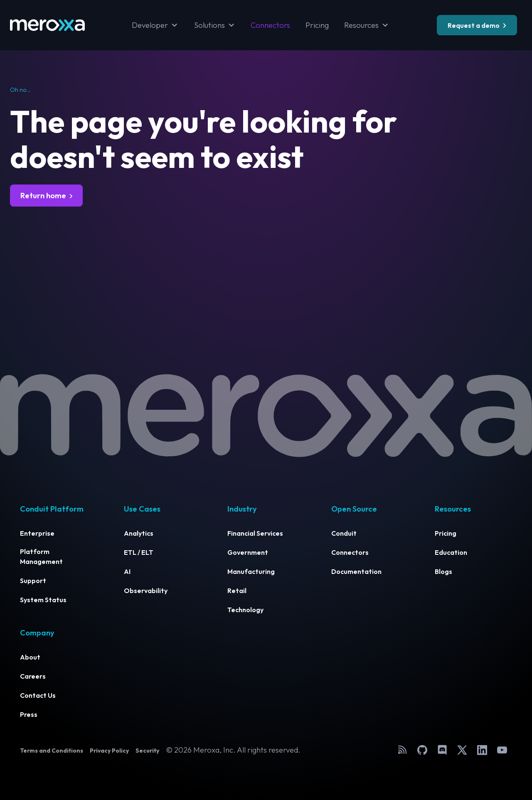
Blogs (443, 571)
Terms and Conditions (52, 751)
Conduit (344, 533)
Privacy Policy (109, 751)
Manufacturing (251, 571)
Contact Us (38, 695)
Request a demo (474, 25)
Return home (43, 196)
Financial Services (255, 533)
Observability (146, 591)
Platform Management (41, 556)
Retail (237, 591)
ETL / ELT (139, 552)
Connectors (270, 25)
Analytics (139, 533)
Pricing (317, 25)
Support (33, 581)
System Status (43, 600)
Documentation (356, 571)
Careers (33, 676)
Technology (245, 610)
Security (147, 751)
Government (248, 552)
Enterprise (37, 533)
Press (29, 714)
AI (127, 571)
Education (451, 552)
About (30, 657)
